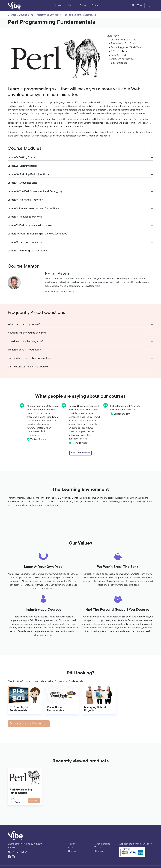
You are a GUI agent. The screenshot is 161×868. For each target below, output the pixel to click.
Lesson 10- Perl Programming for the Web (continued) (38, 234)
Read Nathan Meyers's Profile (60, 292)
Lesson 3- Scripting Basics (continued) (29, 174)
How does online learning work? (26, 341)
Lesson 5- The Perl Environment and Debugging (35, 191)
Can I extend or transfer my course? (28, 367)
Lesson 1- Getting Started (22, 157)
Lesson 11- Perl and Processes (25, 242)
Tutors (83, 6)
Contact (96, 6)
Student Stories (102, 844)
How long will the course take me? (27, 333)
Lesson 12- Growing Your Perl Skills (27, 251)
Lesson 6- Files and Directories (25, 200)
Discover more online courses (29, 724)
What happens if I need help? (24, 350)
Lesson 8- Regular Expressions (25, 217)
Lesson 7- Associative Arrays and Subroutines (33, 208)
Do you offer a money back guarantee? (29, 358)
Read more (95, 286)
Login (149, 6)
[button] (133, 6)
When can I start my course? (24, 324)
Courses (58, 6)
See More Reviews (80, 453)
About (71, 6)
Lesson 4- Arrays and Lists (22, 183)
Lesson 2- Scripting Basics (23, 166)
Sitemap (99, 851)
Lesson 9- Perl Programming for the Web (30, 225)
